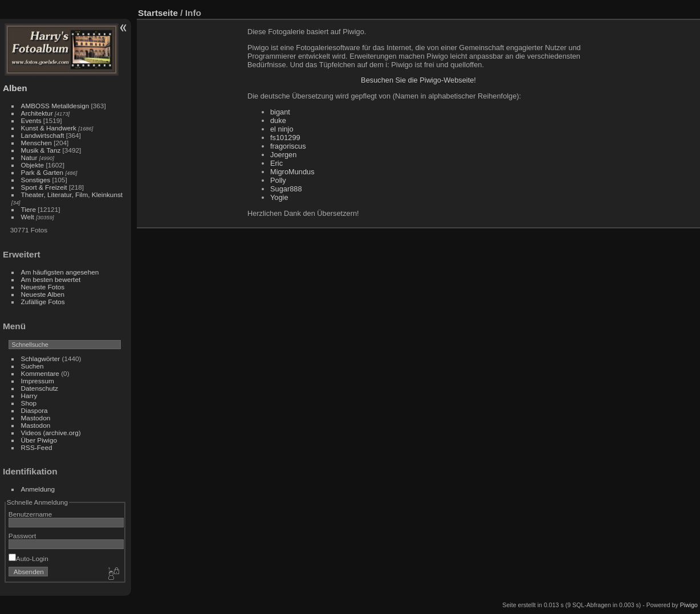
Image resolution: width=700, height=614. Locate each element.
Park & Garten (42, 172)
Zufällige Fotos (43, 302)
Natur (29, 157)
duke (278, 120)
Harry (29, 396)
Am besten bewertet (51, 279)
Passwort (22, 536)
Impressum (38, 381)
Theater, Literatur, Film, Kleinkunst (72, 195)
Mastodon (36, 418)
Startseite (158, 13)
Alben (15, 88)
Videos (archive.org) (51, 433)
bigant (280, 112)
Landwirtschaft (43, 135)
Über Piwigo (39, 440)
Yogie (279, 197)
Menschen (36, 143)
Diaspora (34, 410)
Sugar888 (286, 189)
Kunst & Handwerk (49, 128)
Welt (28, 217)
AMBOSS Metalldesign (55, 106)
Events (31, 120)
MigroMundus (292, 172)
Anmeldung (38, 489)
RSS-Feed (37, 447)
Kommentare (40, 373)
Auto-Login (29, 558)
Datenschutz (40, 388)
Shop (29, 403)
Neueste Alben (43, 294)
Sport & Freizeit (44, 187)
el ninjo (282, 129)
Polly (278, 180)
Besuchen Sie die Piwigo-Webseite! (418, 80)
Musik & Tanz (41, 150)
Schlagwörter (41, 359)
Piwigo (689, 605)
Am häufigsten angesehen (60, 272)
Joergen (283, 155)
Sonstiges (36, 180)
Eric (276, 163)
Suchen (32, 366)
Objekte (33, 165)
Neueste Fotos (43, 287)
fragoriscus (288, 146)
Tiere (29, 209)
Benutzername (30, 514)
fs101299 (285, 138)
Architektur (37, 113)
